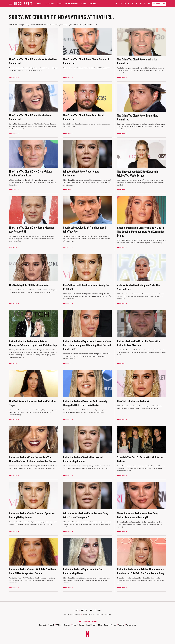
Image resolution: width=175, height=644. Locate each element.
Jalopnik (51, 625)
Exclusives (49, 4)
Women (121, 625)
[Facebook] (117, 4)
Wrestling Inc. (131, 625)
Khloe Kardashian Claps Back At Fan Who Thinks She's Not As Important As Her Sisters (33, 459)
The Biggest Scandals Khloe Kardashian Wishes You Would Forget (138, 173)
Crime (84, 4)
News (39, 4)
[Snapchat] (141, 4)
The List (113, 625)
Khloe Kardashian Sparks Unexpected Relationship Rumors (83, 459)
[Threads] (145, 4)
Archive (84, 610)
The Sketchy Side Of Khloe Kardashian (29, 285)
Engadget (42, 625)
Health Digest (91, 625)
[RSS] (149, 4)
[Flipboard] (137, 4)
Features (93, 4)
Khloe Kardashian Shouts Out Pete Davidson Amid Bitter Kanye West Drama (32, 571)
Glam (74, 625)
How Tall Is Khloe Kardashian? (133, 401)
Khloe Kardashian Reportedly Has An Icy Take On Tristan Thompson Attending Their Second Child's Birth (87, 345)
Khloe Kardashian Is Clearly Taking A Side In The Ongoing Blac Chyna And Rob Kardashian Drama (141, 231)
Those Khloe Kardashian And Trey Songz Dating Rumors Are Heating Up (138, 515)
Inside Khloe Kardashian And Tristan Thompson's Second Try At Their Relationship (33, 343)
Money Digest (103, 625)
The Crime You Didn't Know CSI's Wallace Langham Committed (31, 173)
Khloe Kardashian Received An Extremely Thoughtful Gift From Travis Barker (85, 403)
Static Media (75, 615)
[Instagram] (125, 4)
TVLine (59, 625)
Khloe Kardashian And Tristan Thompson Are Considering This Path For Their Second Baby (141, 571)
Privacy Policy (96, 610)
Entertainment (72, 4)
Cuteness (67, 625)
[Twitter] (129, 4)
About (76, 610)
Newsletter (159, 4)
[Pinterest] (133, 4)
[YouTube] (121, 4)
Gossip (60, 4)
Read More (13, 78)
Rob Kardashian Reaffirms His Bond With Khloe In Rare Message (138, 343)
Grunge (81, 625)
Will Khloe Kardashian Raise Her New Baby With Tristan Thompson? (86, 515)
